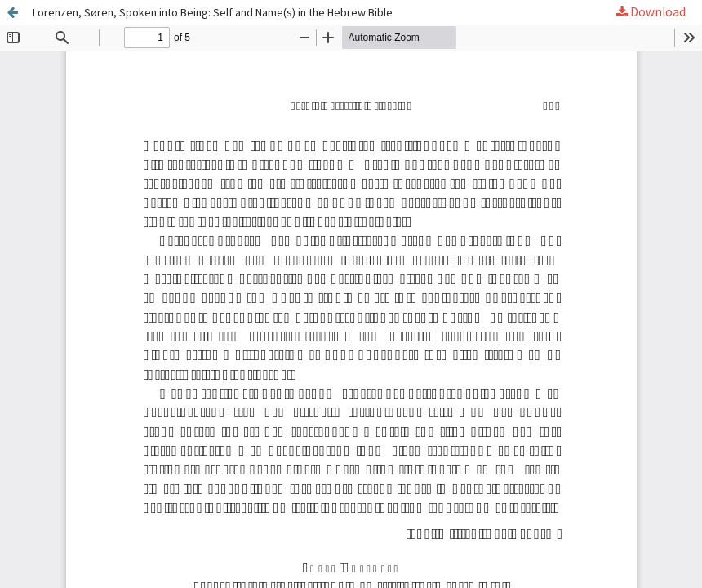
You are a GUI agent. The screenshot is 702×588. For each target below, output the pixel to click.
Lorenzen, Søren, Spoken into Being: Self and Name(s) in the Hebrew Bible (214, 12)
